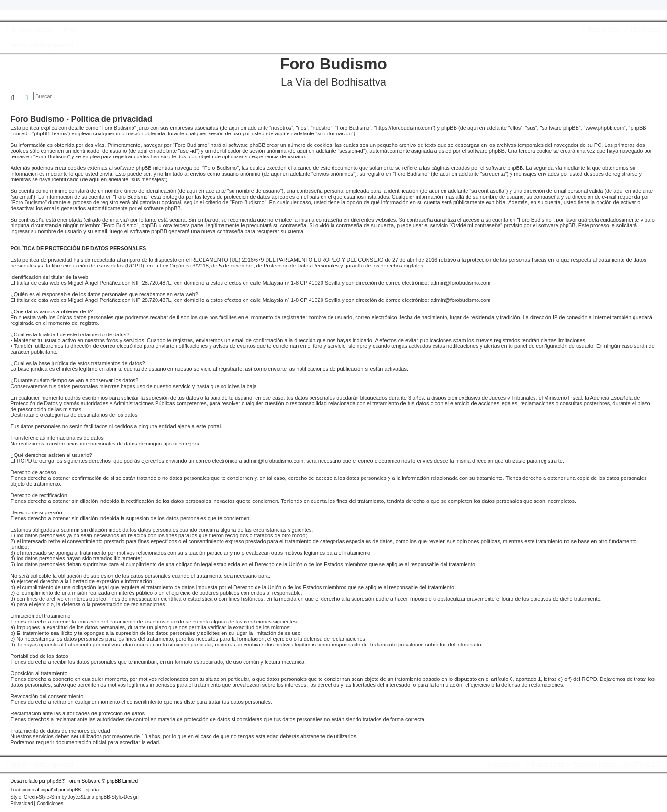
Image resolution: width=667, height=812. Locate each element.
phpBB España (83, 790)
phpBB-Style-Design (117, 797)
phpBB (55, 781)
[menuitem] (65, 30)
